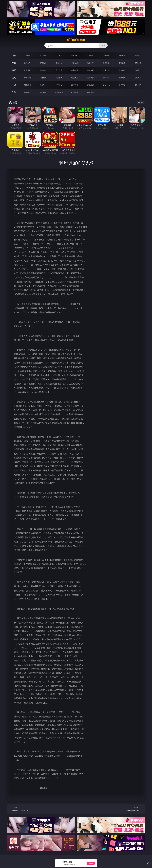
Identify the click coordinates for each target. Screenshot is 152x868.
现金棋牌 (122, 56)
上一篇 (26, 809)
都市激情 (27, 85)
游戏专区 (75, 56)
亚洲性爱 (27, 70)
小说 (14, 85)
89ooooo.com (76, 40)
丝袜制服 (106, 63)
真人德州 (43, 56)
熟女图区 (122, 78)
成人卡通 (59, 70)
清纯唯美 (106, 78)
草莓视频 (43, 92)
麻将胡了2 (90, 56)
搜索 (103, 45)
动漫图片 (75, 78)
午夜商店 (27, 92)
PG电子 (27, 56)
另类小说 (106, 85)
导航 (14, 92)
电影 (14, 70)
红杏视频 (75, 92)
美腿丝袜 (90, 78)
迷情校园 (90, 85)
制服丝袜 (90, 70)
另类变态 (138, 70)
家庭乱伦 (43, 85)
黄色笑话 (122, 85)
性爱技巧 (138, 85)
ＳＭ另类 (138, 63)
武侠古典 (75, 85)
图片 (14, 78)
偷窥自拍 (27, 78)
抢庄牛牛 (138, 56)
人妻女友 (59, 85)
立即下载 (91, 863)
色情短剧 (90, 92)
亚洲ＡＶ (27, 63)
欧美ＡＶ (59, 63)
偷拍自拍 (43, 70)
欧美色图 (59, 78)
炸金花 (106, 56)
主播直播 (122, 63)
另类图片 (138, 78)
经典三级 (106, 70)
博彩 (14, 55)
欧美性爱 (75, 70)
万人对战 (59, 56)
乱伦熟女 (122, 70)
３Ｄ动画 (75, 63)
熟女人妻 (90, 63)
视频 (14, 63)
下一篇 (126, 809)
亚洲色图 (43, 78)
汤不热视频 (59, 92)
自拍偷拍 (43, 63)
